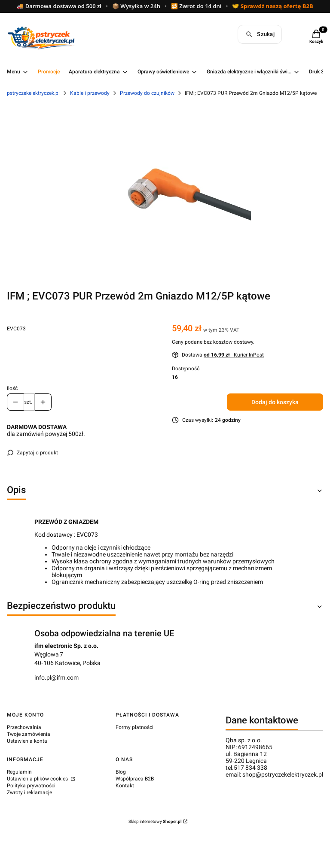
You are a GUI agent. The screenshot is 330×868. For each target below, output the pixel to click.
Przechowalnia (24, 727)
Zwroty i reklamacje (29, 792)
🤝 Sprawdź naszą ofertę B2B (272, 6)
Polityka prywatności (31, 786)
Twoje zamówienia (29, 734)
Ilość (12, 388)
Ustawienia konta (27, 741)
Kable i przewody (90, 93)
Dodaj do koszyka (275, 402)
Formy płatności (134, 727)
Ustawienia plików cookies (38, 779)
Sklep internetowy (155, 821)
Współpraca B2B (135, 779)
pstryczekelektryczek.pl (33, 93)
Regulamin (19, 772)
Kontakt (125, 786)
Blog (121, 772)
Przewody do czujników (147, 93)
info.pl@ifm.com (57, 677)
